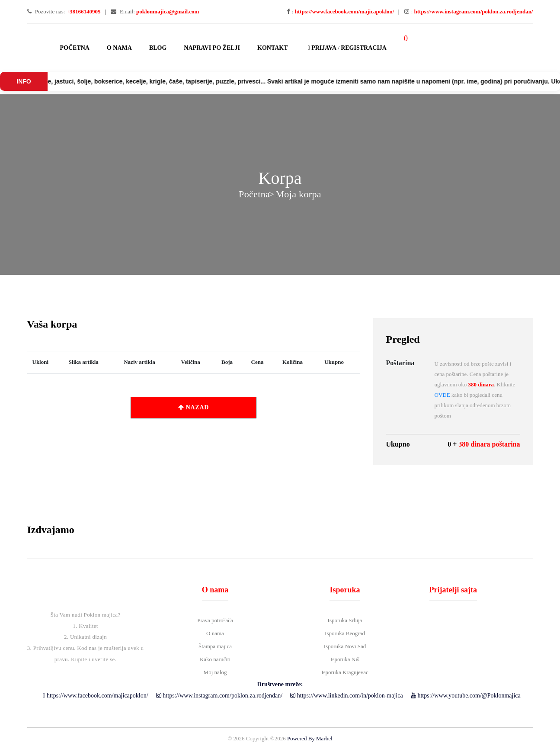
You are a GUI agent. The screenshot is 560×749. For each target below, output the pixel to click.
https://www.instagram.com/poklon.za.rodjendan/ (219, 696)
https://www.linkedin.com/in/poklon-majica (346, 696)
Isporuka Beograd (345, 633)
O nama (119, 48)
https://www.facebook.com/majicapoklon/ (95, 696)
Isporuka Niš (345, 659)
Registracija (364, 48)
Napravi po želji (212, 48)
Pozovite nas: (64, 11)
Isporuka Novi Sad (345, 646)
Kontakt (273, 48)
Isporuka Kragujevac (345, 672)
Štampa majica (215, 646)
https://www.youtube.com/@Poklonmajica (466, 696)
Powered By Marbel (310, 738)
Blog (158, 48)
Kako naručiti (215, 659)
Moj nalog (215, 672)
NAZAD (194, 407)
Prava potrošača (215, 620)
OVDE (442, 395)
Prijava (321, 48)
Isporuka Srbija (345, 620)
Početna (75, 48)
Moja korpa (298, 194)
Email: (155, 11)
